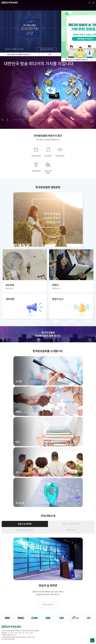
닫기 (50, 54)
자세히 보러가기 (48, 605)
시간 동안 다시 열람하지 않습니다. (77, 60)
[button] (2, 120)
